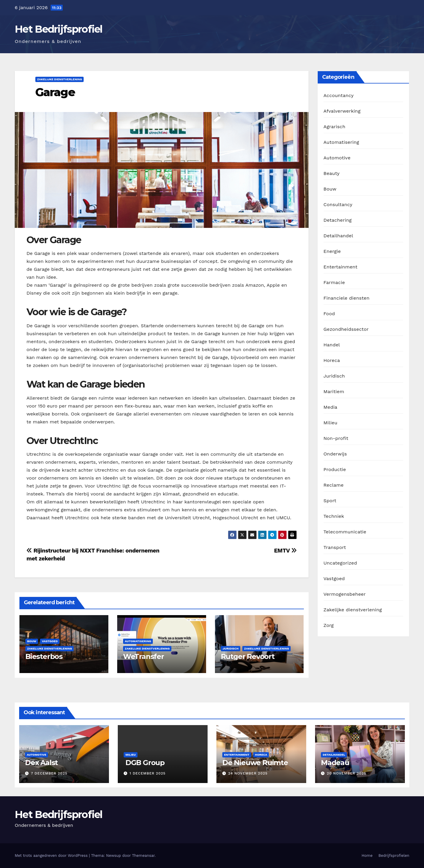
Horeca (332, 360)
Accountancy (339, 95)
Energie (332, 251)
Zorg (329, 625)
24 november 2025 (248, 773)
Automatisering (138, 641)
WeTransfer (144, 656)
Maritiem (334, 392)
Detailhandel (338, 236)
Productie (335, 469)
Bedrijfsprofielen (394, 856)
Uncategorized (340, 563)
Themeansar (143, 856)
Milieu (331, 423)
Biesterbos (44, 656)
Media (331, 407)
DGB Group (144, 763)
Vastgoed (50, 641)
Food (329, 314)
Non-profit (336, 438)
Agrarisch (334, 127)
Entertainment (341, 267)
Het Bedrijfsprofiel (59, 29)
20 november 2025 (347, 773)
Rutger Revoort (248, 656)
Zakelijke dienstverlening (59, 79)
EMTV (285, 551)
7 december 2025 (49, 773)
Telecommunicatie (345, 532)
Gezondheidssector (346, 329)
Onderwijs (335, 454)
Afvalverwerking (342, 111)
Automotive (337, 158)
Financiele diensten (347, 298)
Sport (330, 501)
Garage (55, 92)
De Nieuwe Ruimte (255, 763)
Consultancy (338, 205)
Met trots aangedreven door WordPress (52, 856)
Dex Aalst (41, 763)
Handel (332, 345)
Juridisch (231, 649)
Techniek (334, 516)
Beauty (332, 173)
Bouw (32, 641)
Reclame (334, 485)
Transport (335, 547)
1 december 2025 (148, 773)
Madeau (335, 763)
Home (367, 856)
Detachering (338, 220)
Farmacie (334, 282)
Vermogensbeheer (345, 594)
